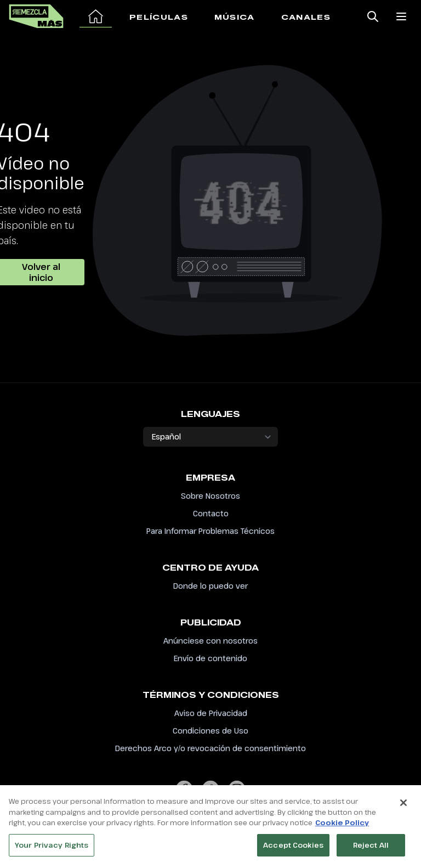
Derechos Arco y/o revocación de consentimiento (210, 748)
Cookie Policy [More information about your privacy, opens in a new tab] (342, 824)
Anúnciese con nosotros (210, 641)
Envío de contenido (210, 658)
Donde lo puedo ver (210, 586)
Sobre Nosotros (210, 496)
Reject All (371, 846)
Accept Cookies (293, 846)
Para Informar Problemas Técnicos (210, 531)
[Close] (403, 804)
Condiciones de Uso (210, 731)
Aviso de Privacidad (211, 713)
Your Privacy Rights (52, 846)
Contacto (211, 513)
